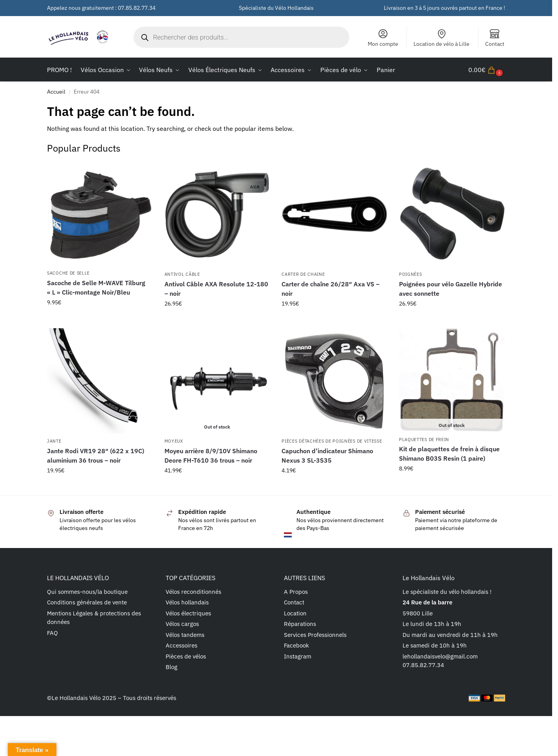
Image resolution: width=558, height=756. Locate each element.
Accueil (56, 92)
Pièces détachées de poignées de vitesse (332, 441)
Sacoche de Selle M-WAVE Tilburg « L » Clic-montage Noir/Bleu (96, 288)
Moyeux (174, 441)
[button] (487, 70)
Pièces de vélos (186, 656)
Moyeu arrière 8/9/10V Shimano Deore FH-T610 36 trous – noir (211, 456)
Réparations (300, 624)
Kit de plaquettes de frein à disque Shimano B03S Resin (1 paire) (449, 454)
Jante (54, 441)
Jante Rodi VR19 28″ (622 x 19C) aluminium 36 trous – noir (96, 456)
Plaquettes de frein (424, 439)
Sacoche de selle (68, 273)
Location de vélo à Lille (442, 38)
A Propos (296, 592)
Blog (172, 667)
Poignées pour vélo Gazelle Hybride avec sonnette (451, 289)
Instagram (298, 656)
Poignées (411, 274)
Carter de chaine (303, 274)
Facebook (296, 645)
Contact (495, 38)
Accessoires (181, 645)
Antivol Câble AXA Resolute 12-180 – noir (216, 289)
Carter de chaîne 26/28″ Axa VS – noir (330, 289)
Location (295, 613)
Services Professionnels (315, 635)
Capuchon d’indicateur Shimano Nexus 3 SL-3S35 (327, 456)
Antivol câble (182, 274)
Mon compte (383, 38)
